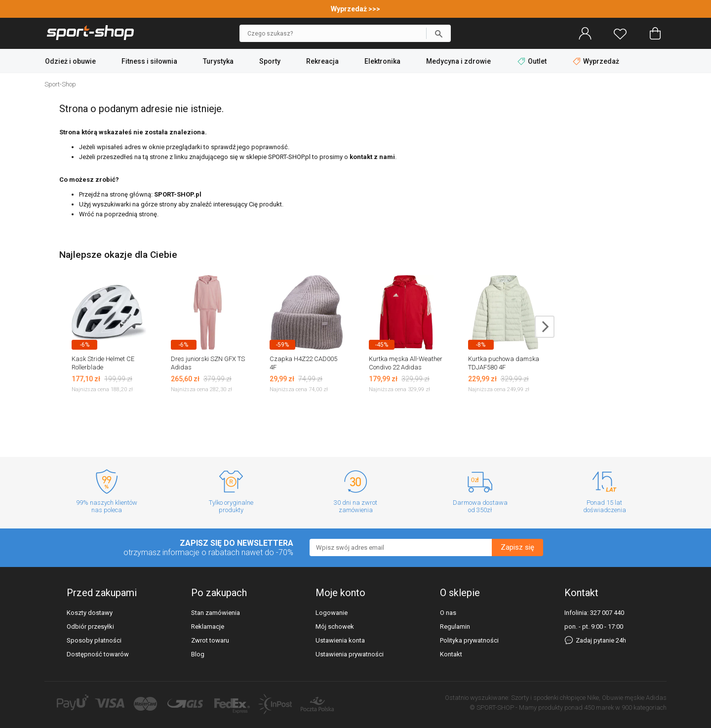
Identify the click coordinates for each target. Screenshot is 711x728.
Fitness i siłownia (149, 61)
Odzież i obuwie (70, 61)
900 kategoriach (644, 708)
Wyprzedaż (596, 61)
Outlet (533, 61)
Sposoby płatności (94, 640)
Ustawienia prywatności (350, 654)
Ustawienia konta (340, 640)
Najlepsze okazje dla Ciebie (118, 255)
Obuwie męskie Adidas (634, 698)
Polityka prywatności (469, 640)
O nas (448, 613)
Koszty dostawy (90, 613)
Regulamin (455, 627)
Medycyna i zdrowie (458, 61)
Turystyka (218, 61)
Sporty (270, 61)
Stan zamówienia (216, 613)
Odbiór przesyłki (90, 627)
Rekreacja (322, 61)
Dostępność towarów (98, 654)
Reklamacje (208, 627)
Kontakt (451, 654)
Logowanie (332, 613)
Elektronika (382, 61)
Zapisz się (517, 547)
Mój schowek (335, 627)
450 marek (599, 708)
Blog (198, 654)
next (545, 327)
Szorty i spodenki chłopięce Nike (555, 698)
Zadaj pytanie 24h (595, 640)
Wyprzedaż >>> (355, 9)
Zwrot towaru (210, 640)
